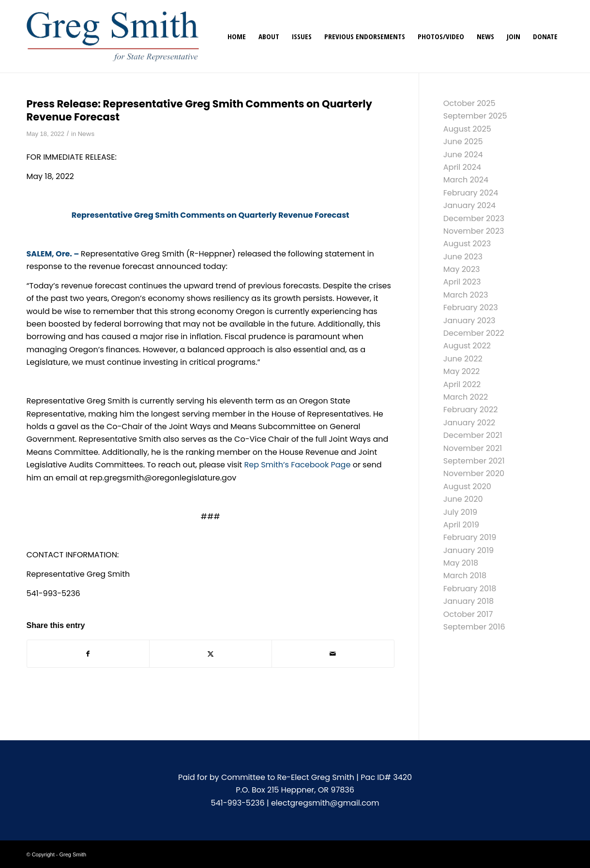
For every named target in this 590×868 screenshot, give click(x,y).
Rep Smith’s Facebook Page (297, 465)
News (86, 134)
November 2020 (474, 473)
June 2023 (463, 257)
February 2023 (471, 307)
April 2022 (462, 384)
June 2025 (463, 142)
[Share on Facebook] (88, 654)
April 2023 (462, 282)
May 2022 (462, 371)
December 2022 (474, 333)
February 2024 (471, 193)
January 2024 (469, 205)
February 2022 (471, 410)
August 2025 (467, 129)
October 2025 (469, 103)
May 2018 (461, 563)
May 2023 (462, 269)
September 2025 (475, 116)
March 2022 (466, 397)
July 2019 (460, 512)
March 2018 (465, 576)
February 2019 (470, 537)
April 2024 (462, 167)
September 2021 (474, 461)
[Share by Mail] (333, 654)
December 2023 (474, 218)
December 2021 (473, 435)
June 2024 (463, 155)
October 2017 (468, 614)
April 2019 (461, 525)
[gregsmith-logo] (113, 36)
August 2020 (467, 486)
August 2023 (467, 244)
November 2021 (473, 448)
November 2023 (474, 231)
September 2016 (474, 627)
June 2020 (463, 499)
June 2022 (463, 359)
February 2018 (470, 589)
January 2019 (469, 550)
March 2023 (466, 295)
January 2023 (469, 321)
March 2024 (466, 180)
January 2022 (469, 423)
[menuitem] (237, 36)
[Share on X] (211, 654)
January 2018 (469, 601)
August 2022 (467, 346)
